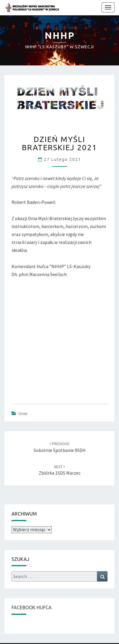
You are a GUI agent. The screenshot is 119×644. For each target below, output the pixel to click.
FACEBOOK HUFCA (32, 607)
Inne (23, 413)
